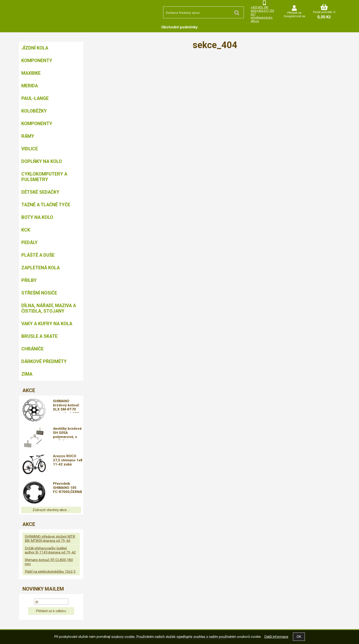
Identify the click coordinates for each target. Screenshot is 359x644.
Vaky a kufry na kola (47, 324)
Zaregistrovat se (294, 16)
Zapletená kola (40, 268)
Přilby (29, 280)
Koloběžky (34, 111)
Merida (30, 86)
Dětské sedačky (40, 192)
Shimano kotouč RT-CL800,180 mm (49, 562)
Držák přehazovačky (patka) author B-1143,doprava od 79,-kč (50, 550)
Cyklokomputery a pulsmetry (44, 177)
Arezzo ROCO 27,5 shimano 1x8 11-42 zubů (68, 460)
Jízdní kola (35, 48)
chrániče (32, 349)
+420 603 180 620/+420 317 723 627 (262, 11)
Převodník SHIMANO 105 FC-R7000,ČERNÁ (68, 488)
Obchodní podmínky (179, 27)
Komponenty (37, 61)
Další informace (276, 637)
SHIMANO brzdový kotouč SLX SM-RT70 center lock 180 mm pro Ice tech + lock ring (67, 406)
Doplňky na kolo (42, 161)
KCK (26, 230)
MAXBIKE (31, 73)
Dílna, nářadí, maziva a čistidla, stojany (49, 308)
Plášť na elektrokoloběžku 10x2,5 (50, 572)
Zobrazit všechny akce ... (51, 510)
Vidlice (30, 149)
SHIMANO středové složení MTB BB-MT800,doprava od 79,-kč (50, 539)
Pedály (29, 242)
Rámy (28, 136)
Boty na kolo (37, 217)
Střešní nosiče (39, 293)
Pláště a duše (38, 255)
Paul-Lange (35, 98)
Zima (27, 374)
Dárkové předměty (44, 361)
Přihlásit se (294, 13)
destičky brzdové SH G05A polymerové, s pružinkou (67, 433)
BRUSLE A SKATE (39, 336)
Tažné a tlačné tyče (46, 205)
